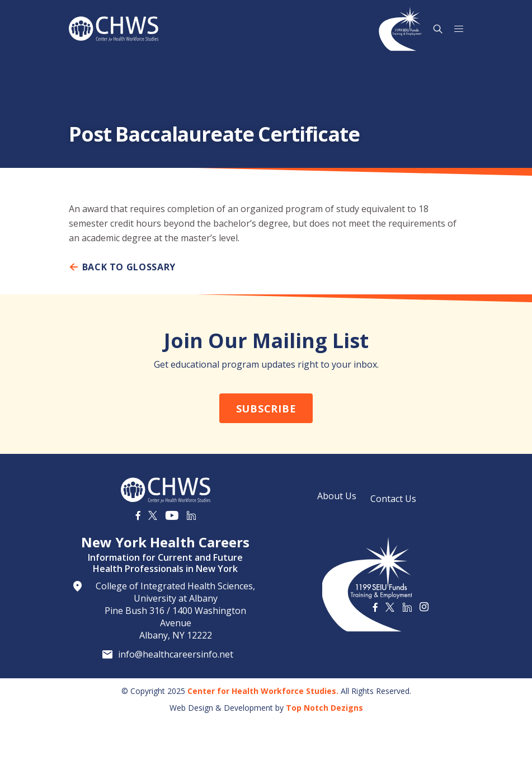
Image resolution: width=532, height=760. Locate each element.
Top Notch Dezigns (324, 708)
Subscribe (266, 409)
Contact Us (393, 499)
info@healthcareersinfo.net (176, 654)
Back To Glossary (122, 267)
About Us (337, 496)
